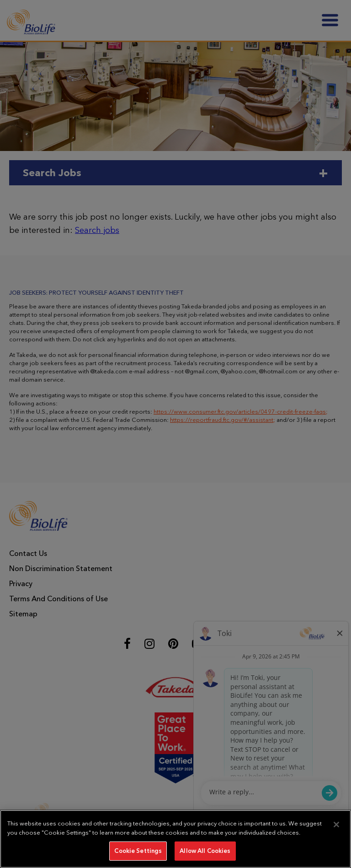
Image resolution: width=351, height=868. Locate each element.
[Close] (336, 825)
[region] (175, 839)
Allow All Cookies (205, 851)
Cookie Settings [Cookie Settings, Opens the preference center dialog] (138, 851)
